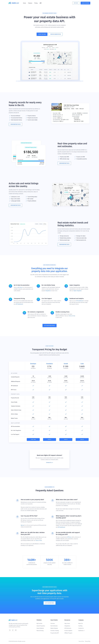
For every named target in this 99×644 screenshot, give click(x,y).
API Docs (76, 3)
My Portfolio (39, 623)
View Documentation (56, 34)
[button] (30, 3)
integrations (48, 291)
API (41, 3)
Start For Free (85, 3)
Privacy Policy (88, 641)
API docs (20, 287)
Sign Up (49, 439)
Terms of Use (72, 316)
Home (25, 3)
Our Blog (80, 626)
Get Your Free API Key (50, 326)
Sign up (22, 525)
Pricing (36, 3)
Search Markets (40, 628)
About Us (81, 623)
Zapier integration (78, 291)
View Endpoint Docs (16, 124)
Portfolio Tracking (55, 631)
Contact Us (81, 628)
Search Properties (41, 626)
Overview (53, 623)
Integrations (67, 626)
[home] (14, 3)
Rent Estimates (54, 626)
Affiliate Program (68, 633)
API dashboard (19, 304)
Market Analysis (54, 628)
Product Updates (68, 631)
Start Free (33, 439)
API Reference (68, 628)
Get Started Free (50, 603)
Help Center (67, 623)
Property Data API (55, 633)
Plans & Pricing (40, 631)
